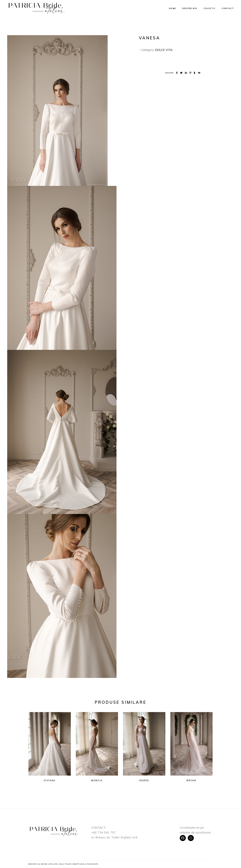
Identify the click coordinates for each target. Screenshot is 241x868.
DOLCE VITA (164, 50)
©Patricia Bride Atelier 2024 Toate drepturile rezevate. (64, 864)
